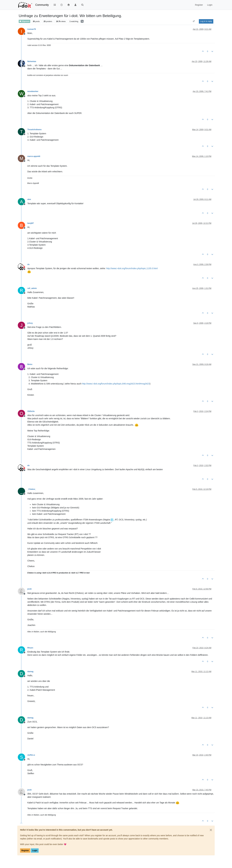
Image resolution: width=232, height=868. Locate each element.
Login (35, 851)
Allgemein (24, 21)
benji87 (31, 223)
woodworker (33, 91)
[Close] (211, 830)
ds (28, 264)
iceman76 (32, 29)
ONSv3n (31, 411)
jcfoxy (30, 323)
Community (42, 5)
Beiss (30, 364)
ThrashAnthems (34, 130)
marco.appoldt (34, 156)
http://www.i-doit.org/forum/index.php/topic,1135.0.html (132, 268)
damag (30, 672)
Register (25, 851)
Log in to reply (206, 21)
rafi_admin (32, 288)
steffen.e (31, 755)
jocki (29, 589)
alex (29, 199)
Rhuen (30, 648)
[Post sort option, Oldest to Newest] (194, 21)
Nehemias (32, 61)
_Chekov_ (32, 489)
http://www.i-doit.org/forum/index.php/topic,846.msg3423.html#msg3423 (116, 384)
